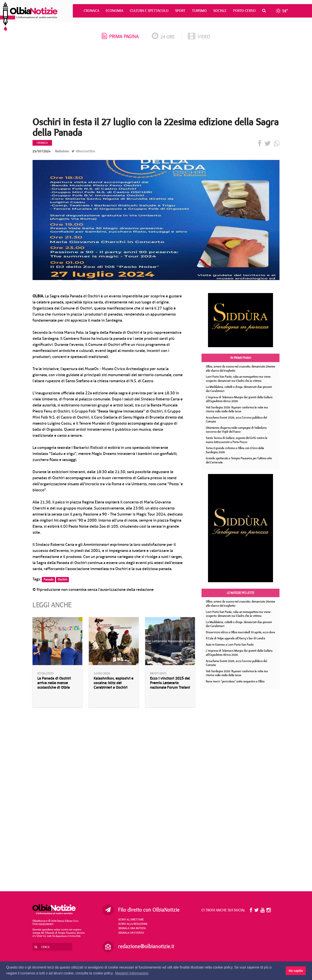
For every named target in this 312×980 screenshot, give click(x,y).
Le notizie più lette (240, 593)
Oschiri (62, 579)
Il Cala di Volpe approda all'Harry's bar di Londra (236, 638)
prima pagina (120, 36)
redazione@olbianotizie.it (146, 946)
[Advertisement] (156, 80)
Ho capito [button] (296, 971)
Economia (115, 11)
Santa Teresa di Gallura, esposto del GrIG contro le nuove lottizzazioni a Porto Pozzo (237, 440)
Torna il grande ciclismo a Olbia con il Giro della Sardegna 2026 (235, 450)
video (199, 36)
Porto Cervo (244, 11)
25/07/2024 (41, 151)
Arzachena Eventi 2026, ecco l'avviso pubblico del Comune (236, 420)
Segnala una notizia (132, 928)
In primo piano (241, 358)
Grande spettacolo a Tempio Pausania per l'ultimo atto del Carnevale (239, 460)
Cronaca (91, 11)
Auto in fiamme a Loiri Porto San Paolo (230, 645)
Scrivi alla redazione (133, 924)
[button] (265, 11)
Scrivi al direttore (131, 919)
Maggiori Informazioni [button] (132, 973)
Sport (180, 11)
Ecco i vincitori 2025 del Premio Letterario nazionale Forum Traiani (170, 683)
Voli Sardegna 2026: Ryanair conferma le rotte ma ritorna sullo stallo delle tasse (237, 409)
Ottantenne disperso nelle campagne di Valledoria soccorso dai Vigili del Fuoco (236, 430)
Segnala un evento (131, 933)
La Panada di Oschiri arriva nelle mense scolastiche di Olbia (54, 683)
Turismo (199, 11)
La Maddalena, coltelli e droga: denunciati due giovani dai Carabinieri (239, 389)
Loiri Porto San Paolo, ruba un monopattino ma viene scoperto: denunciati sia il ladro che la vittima (238, 379)
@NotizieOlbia (83, 151)
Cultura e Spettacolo (149, 11)
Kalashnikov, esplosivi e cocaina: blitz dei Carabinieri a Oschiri (113, 683)
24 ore (163, 37)
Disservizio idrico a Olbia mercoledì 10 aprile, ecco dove (240, 632)
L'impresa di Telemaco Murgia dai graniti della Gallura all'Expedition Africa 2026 (239, 399)
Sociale (220, 11)
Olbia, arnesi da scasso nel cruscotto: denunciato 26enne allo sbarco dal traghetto (240, 368)
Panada (48, 579)
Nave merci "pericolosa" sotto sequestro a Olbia (235, 681)
